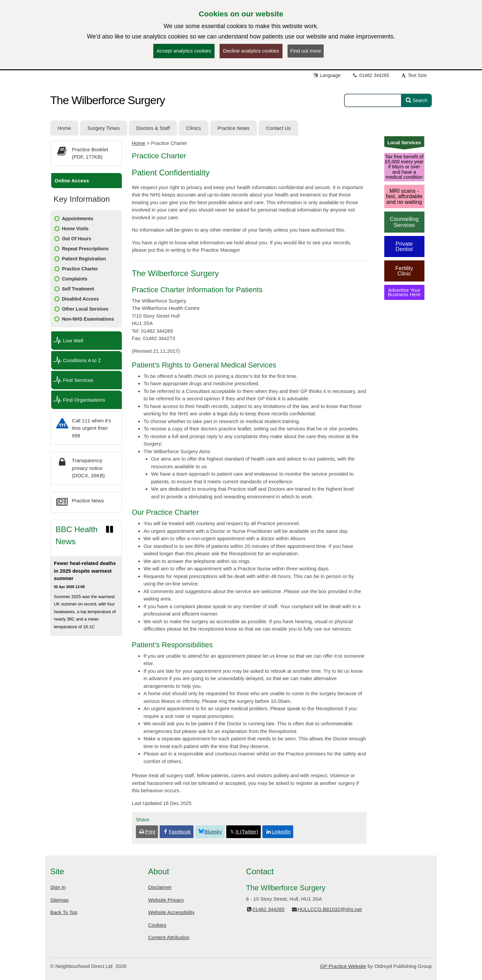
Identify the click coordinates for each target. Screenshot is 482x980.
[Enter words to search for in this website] (373, 100)
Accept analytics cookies (184, 51)
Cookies (157, 925)
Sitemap (59, 900)
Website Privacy (166, 900)
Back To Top (64, 912)
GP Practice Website (343, 966)
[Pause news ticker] (110, 529)
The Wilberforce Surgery (108, 100)
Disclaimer (160, 887)
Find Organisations (84, 400)
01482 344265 (371, 75)
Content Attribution (169, 937)
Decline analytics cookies (251, 51)
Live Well (73, 341)
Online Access (72, 181)
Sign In (58, 887)
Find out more (306, 51)
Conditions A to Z (82, 360)
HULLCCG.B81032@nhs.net (326, 909)
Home (139, 143)
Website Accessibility (172, 912)
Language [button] (327, 75)
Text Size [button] (414, 75)
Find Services (78, 380)
